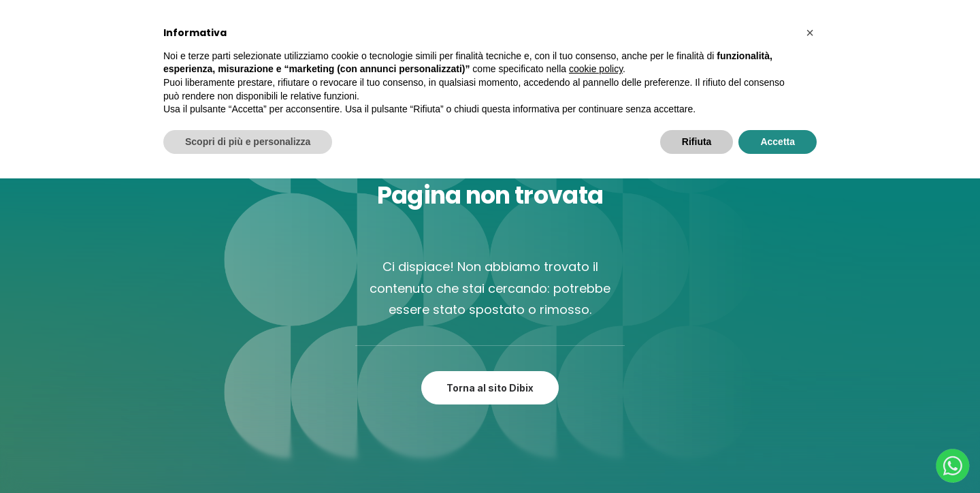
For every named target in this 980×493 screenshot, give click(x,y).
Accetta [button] (778, 142)
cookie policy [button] (596, 69)
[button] (810, 33)
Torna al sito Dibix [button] (490, 388)
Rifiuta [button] (697, 142)
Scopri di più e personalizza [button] (248, 142)
